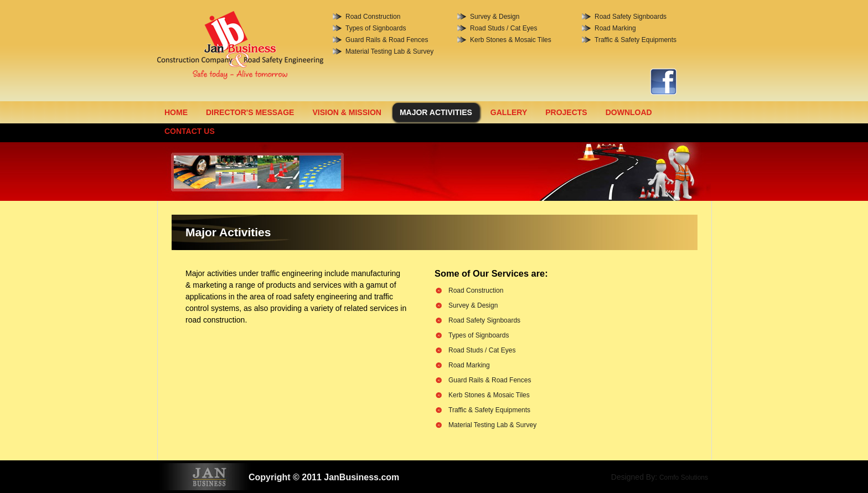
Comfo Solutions (684, 478)
